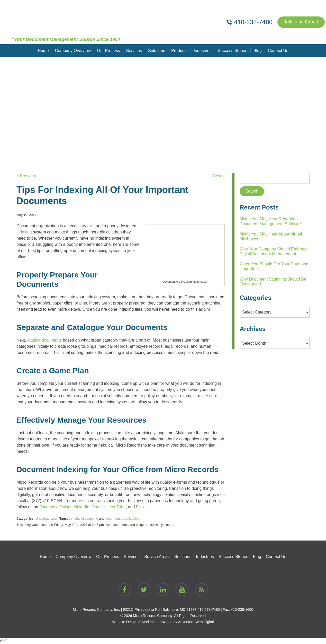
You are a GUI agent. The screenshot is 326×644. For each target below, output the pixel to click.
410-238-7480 (209, 610)
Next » (219, 176)
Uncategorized (46, 519)
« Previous (26, 176)
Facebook (48, 507)
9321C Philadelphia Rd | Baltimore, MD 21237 (160, 610)
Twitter (66, 507)
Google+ (99, 507)
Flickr (141, 507)
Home (44, 51)
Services (134, 51)
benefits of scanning (84, 519)
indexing (24, 232)
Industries (202, 51)
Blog (257, 51)
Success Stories (233, 51)
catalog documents (44, 340)
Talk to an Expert (301, 22)
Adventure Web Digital (196, 622)
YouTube (118, 507)
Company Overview (73, 51)
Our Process (109, 51)
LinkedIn (82, 507)
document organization (122, 519)
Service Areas (157, 557)
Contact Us (278, 51)
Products (179, 51)
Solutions (157, 51)
